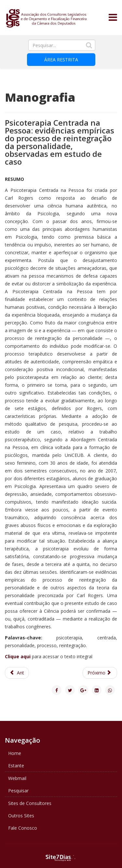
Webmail (17, 778)
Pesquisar (18, 791)
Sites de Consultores (30, 803)
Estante (16, 766)
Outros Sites (21, 816)
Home (15, 753)
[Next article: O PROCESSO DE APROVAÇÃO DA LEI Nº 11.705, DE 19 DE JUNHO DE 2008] (100, 673)
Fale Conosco (23, 828)
